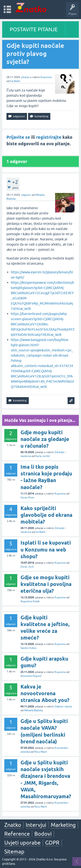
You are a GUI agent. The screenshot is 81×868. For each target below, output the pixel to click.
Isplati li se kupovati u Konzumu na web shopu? (46, 549)
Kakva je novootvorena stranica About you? (45, 693)
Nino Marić (41, 752)
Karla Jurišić (43, 456)
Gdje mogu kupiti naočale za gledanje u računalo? (45, 439)
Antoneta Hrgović (31, 676)
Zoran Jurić (27, 567)
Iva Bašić (15, 81)
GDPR (52, 843)
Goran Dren (27, 498)
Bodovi (43, 834)
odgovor (26, 195)
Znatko (13, 825)
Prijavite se (18, 137)
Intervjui (36, 825)
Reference (17, 834)
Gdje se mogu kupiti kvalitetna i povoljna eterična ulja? (46, 584)
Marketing (63, 825)
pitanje (25, 77)
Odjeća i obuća (63, 706)
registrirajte (49, 137)
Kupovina (46, 77)
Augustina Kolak (30, 601)
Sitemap (14, 852)
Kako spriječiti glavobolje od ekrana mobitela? (46, 515)
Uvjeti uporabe (22, 843)
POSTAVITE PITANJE (34, 29)
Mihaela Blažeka (34, 710)
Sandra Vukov (29, 648)
